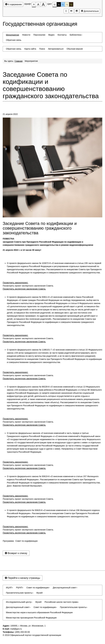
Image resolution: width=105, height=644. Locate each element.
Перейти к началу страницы (23, 578)
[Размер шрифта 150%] (38, 4)
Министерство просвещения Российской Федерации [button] (31, 618)
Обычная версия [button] (75, 49)
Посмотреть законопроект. (15, 283)
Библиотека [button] (76, 35)
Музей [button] (40, 593)
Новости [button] (26, 35)
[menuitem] (12, 35)
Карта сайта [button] (30, 49)
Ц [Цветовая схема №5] (71, 4)
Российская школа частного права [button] (62, 602)
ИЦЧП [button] (9, 588)
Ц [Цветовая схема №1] (55, 5)
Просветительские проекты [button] (20, 593)
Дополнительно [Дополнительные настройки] (90, 11)
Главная (19, 61)
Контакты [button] (62, 35)
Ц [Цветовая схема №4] (67, 4)
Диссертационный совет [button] (65, 588)
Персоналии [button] (39, 35)
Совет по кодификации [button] (38, 588)
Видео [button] (51, 35)
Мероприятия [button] (12, 35)
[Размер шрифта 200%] (43, 4)
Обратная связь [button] (14, 40)
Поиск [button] (42, 49)
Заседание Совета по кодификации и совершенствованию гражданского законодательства (51, 85)
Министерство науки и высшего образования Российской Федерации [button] (39, 612)
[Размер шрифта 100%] (34, 4)
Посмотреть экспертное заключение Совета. (24, 289)
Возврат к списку (16, 553)
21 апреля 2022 (10, 114)
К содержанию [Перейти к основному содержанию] (14, 4)
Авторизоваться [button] (56, 49)
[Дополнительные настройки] (77, 11)
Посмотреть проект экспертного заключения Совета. (28, 286)
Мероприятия (31, 61)
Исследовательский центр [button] (19, 602)
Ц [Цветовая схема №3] (63, 4)
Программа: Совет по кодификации (20, 541)
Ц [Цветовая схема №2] (59, 4)
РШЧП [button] (20, 588)
